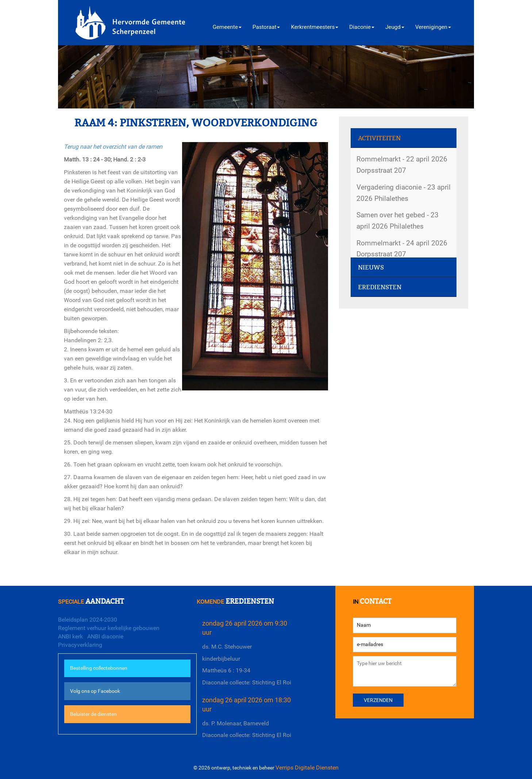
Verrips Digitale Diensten (307, 767)
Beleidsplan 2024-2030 (88, 620)
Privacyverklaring (80, 645)
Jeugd (395, 27)
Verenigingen (433, 27)
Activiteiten (379, 138)
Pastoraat (266, 27)
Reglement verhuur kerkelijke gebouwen (109, 628)
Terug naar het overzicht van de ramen (113, 147)
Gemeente (227, 27)
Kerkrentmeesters (315, 27)
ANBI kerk (70, 636)
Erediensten (380, 287)
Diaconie (362, 27)
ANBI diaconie (105, 636)
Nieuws (371, 268)
